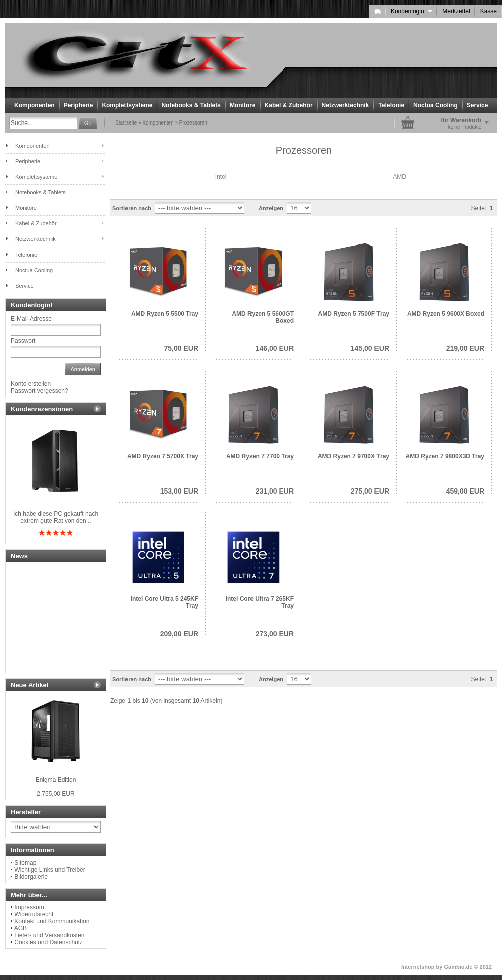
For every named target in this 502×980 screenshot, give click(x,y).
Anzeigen (271, 208)
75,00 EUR (181, 348)
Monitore (243, 105)
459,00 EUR (465, 491)
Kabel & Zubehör (289, 105)
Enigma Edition (56, 780)
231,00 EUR (275, 491)
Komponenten (34, 105)
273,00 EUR (275, 634)
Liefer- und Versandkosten (49, 935)
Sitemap (25, 863)
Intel (221, 177)
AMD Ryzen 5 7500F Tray (354, 314)
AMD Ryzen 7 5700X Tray (163, 456)
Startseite (126, 123)
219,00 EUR (465, 348)
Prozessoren (193, 123)
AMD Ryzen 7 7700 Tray (260, 456)
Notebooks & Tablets (191, 105)
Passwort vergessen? (39, 391)
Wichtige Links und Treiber (49, 870)
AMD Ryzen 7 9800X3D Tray (445, 456)
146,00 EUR (275, 348)
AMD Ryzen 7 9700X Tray (353, 456)
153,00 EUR (179, 491)
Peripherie (79, 105)
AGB (20, 928)
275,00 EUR (370, 491)
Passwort (23, 341)
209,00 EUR (179, 634)
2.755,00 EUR (55, 794)
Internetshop (418, 967)
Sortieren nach (132, 208)
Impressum (29, 907)
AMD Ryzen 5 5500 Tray (165, 314)
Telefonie (391, 105)
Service (478, 105)
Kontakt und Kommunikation (52, 921)
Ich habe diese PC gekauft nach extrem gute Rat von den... (56, 517)
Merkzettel (456, 11)
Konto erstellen (31, 384)
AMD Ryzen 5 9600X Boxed (446, 314)
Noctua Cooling (435, 105)
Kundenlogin (411, 11)
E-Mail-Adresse (31, 319)
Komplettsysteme (127, 105)
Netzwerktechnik (346, 105)
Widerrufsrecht (34, 914)
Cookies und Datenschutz (48, 942)
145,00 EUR (370, 348)
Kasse (489, 11)
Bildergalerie (31, 877)
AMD (399, 177)
